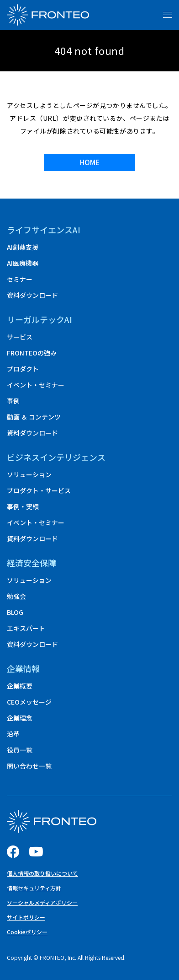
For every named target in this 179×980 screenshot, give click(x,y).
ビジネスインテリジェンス (56, 457)
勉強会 (16, 596)
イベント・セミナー (36, 385)
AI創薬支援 (23, 247)
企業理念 (20, 718)
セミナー (20, 279)
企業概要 (20, 686)
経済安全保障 (32, 563)
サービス (20, 337)
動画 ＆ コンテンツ (34, 417)
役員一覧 (20, 750)
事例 (13, 401)
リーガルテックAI (39, 319)
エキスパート (26, 628)
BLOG (15, 612)
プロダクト (23, 369)
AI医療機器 (23, 263)
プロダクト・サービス (39, 490)
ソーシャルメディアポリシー (42, 902)
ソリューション (29, 474)
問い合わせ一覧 (29, 766)
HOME (90, 162)
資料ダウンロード (32, 295)
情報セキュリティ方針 (34, 888)
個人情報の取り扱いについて (42, 873)
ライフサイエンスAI (44, 230)
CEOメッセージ (29, 702)
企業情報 (23, 668)
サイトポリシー (26, 917)
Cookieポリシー (27, 932)
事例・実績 (23, 506)
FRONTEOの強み (32, 353)
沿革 (13, 734)
